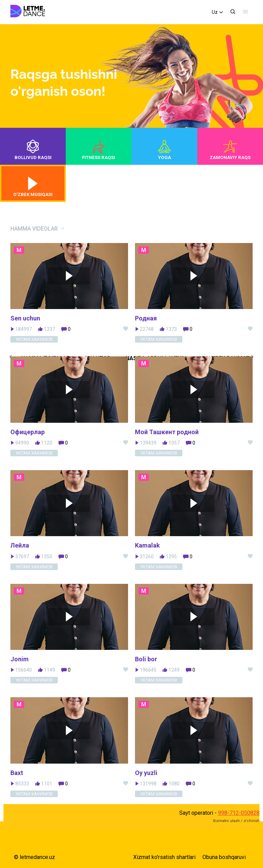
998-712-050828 (239, 813)
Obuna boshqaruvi (224, 857)
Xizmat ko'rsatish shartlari (164, 857)
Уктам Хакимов (34, 453)
